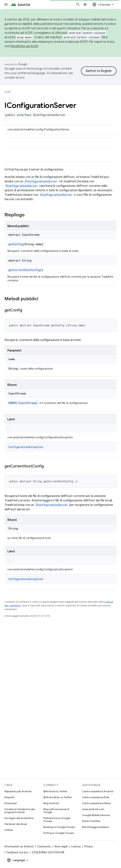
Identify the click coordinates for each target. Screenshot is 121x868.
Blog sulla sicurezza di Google (56, 811)
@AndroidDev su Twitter (58, 797)
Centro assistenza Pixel (95, 797)
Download (11, 803)
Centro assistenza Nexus (97, 803)
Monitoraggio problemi (96, 827)
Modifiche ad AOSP (24, 46)
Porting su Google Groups (59, 833)
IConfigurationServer (41, 181)
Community (44, 846)
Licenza (76, 846)
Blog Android (51, 803)
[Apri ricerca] (78, 4)
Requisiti (9, 797)
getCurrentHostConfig (24, 270)
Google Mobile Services (96, 815)
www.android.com (93, 809)
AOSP (8, 92)
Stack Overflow (91, 821)
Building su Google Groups (59, 827)
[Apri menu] (6, 4)
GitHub (9, 830)
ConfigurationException (26, 447)
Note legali (61, 846)
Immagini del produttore (19, 818)
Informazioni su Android (19, 846)
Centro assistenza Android (98, 791)
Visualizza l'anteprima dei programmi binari (20, 811)
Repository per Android (18, 791)
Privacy (89, 846)
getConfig (16, 244)
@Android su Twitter (55, 791)
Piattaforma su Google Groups (57, 820)
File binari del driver (16, 824)
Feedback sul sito (17, 852)
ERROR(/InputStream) (23, 403)
